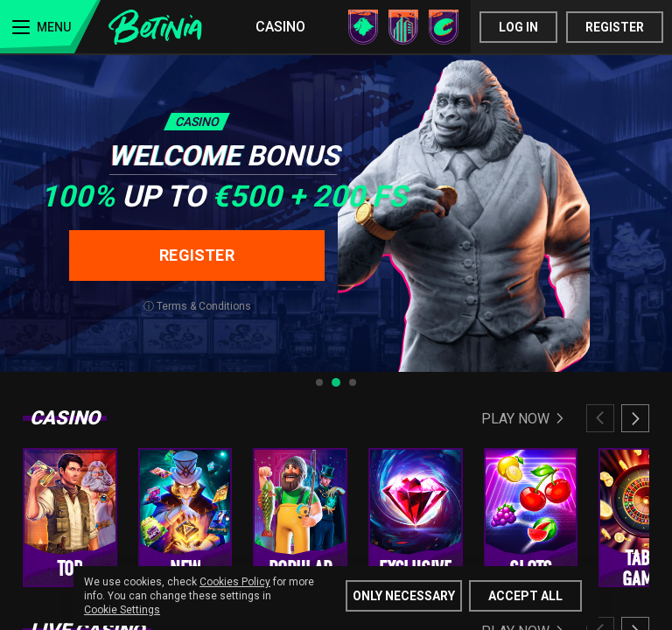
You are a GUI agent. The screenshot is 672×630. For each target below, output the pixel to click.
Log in (518, 27)
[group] (70, 518)
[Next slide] (635, 418)
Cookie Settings (122, 610)
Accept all (525, 596)
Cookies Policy (235, 582)
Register (615, 27)
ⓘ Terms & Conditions (197, 306)
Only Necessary (404, 596)
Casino (280, 27)
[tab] (319, 382)
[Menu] (50, 27)
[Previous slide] (600, 418)
